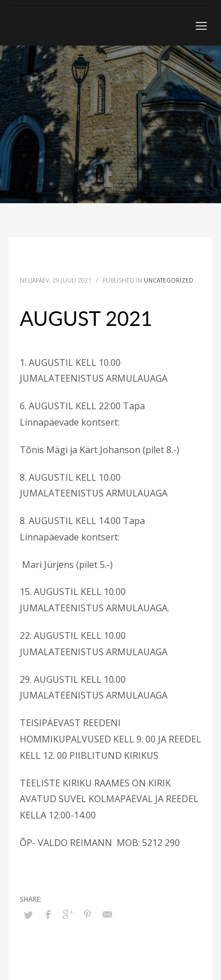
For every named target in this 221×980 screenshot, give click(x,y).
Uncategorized (169, 280)
